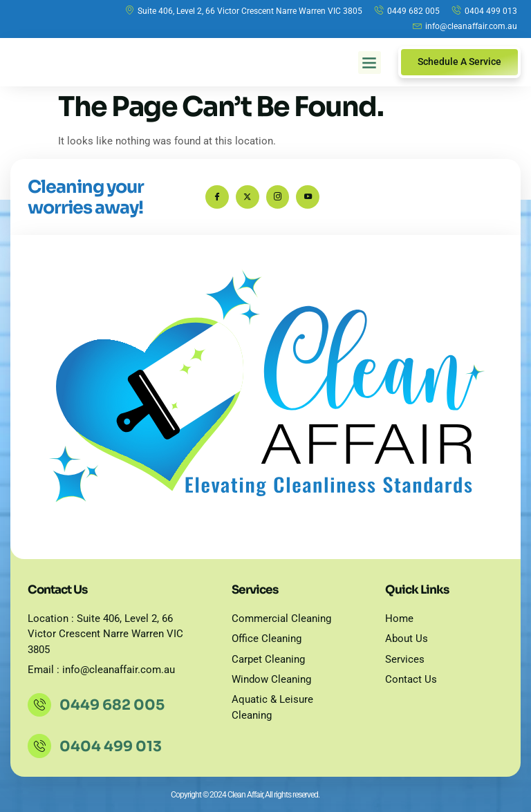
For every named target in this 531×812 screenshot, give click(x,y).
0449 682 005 (113, 705)
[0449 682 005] (40, 705)
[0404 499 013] (40, 746)
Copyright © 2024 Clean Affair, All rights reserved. (245, 795)
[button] (370, 63)
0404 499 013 (112, 746)
